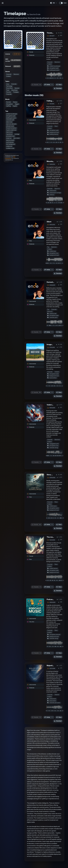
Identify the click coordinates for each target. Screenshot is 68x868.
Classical (57, 695)
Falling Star (51, 101)
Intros (8, 84)
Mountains (51, 161)
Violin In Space (53, 405)
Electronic (16, 74)
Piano (56, 126)
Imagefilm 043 (52, 344)
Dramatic (9, 102)
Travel (8, 90)
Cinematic (9, 74)
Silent (49, 222)
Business (17, 88)
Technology (9, 86)
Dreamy (15, 102)
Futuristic (9, 92)
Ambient (8, 76)
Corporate (9, 94)
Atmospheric (10, 104)
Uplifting (8, 106)
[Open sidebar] (3, 3)
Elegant (17, 104)
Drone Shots (9, 88)
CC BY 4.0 (17, 54)
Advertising (14, 90)
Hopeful (15, 106)
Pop (48, 247)
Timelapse (16, 92)
